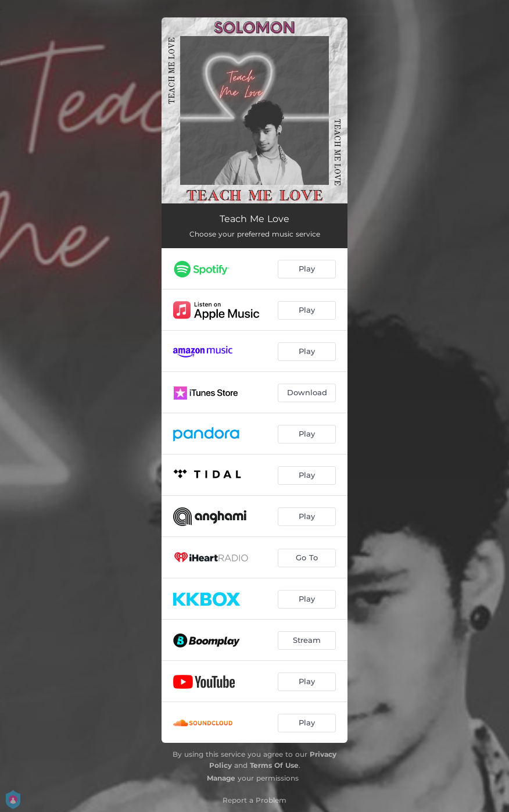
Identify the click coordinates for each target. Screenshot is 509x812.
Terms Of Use (274, 765)
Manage (221, 778)
